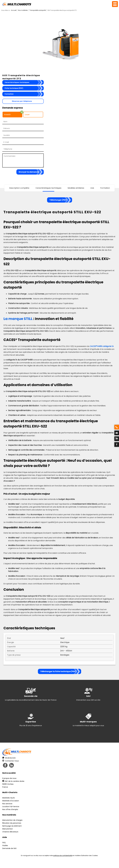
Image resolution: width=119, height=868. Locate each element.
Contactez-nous (11, 761)
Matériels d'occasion (11, 801)
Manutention (8, 829)
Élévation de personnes (12, 823)
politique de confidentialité (63, 856)
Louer (27, 115)
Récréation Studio (77, 863)
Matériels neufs (9, 798)
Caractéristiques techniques (17, 82)
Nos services (7, 804)
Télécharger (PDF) (58, 200)
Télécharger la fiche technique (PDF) (58, 671)
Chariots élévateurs (10, 832)
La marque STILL (18, 319)
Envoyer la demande (29, 172)
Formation (9, 94)
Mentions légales (59, 863)
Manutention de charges (12, 820)
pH (95, 863)
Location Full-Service (11, 807)
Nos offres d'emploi (10, 809)
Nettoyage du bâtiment (12, 826)
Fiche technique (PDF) (14, 88)
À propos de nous (9, 778)
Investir (7, 115)
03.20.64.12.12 (9, 758)
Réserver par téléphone (22, 101)
